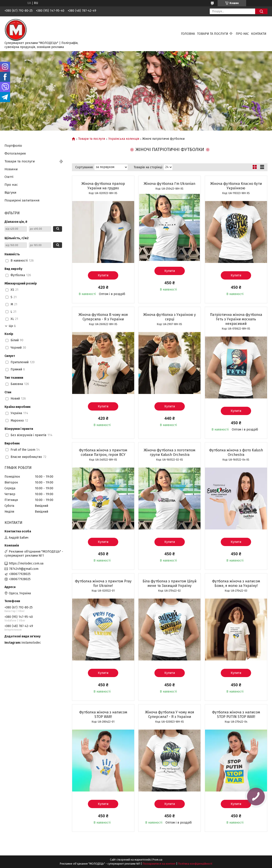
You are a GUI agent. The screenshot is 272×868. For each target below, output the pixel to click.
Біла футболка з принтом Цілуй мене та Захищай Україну (169, 583)
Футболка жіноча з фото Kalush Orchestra (236, 452)
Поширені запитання (22, 200)
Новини (11, 169)
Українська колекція (124, 139)
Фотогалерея (15, 153)
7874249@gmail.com (24, 569)
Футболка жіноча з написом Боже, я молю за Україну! (236, 583)
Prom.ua (157, 860)
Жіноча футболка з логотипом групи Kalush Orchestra (169, 452)
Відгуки (10, 192)
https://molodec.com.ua (26, 563)
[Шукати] (261, 11)
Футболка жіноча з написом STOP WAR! (103, 714)
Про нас (242, 34)
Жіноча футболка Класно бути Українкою (236, 186)
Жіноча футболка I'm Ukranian (169, 184)
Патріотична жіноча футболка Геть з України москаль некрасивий (236, 319)
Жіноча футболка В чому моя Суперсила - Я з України (103, 317)
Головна (188, 34)
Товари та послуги (213, 34)
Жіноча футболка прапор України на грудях (103, 186)
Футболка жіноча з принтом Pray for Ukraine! (103, 583)
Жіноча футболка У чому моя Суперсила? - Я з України (170, 714)
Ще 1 (12, 326)
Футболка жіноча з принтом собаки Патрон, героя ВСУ (103, 452)
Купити (103, 275)
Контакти (259, 34)
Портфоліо (13, 146)
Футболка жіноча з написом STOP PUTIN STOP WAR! (236, 714)
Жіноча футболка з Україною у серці (169, 317)
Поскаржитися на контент (159, 864)
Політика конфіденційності (195, 864)
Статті (9, 177)
